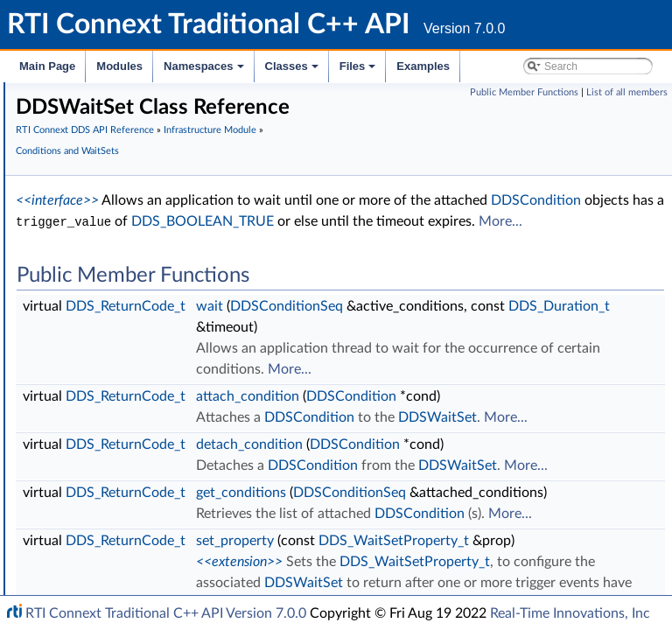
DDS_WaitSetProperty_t (151, 251)
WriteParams (106, 444)
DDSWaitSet (120, 367)
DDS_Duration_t (509, 435)
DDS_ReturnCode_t (388, 393)
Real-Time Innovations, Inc (570, 613)
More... (300, 309)
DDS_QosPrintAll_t (122, 578)
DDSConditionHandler (147, 290)
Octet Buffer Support (129, 521)
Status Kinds (105, 155)
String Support (111, 559)
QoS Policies (105, 174)
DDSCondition (126, 309)
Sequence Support (122, 540)
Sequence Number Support (146, 97)
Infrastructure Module (325, 175)
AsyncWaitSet (123, 232)
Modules (119, 66)
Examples (423, 66)
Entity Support (112, 193)
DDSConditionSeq (136, 270)
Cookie (90, 405)
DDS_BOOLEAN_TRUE (350, 288)
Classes (293, 71)
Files (359, 71)
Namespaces (205, 71)
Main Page (47, 66)
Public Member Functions (524, 92)
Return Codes (108, 136)
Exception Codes (117, 116)
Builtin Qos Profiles (123, 482)
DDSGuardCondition (142, 328)
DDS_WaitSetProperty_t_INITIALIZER (187, 386)
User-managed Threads (134, 501)
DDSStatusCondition (143, 347)
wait (472, 393)
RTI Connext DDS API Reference (347, 154)
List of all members (627, 92)
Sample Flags (107, 424)
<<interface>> (320, 246)
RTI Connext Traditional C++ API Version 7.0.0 (166, 613)
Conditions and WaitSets (139, 213)
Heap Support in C (122, 463)
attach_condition (510, 525)
